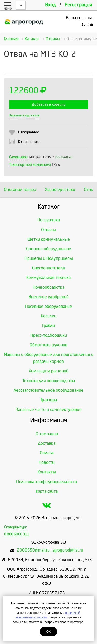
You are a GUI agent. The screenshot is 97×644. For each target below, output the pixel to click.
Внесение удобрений (49, 297)
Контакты (47, 472)
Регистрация (78, 5)
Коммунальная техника (48, 277)
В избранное (29, 132)
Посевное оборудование (48, 306)
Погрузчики (49, 220)
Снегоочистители (49, 268)
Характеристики (60, 189)
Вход (50, 5)
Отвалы (48, 230)
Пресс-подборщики (49, 335)
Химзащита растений (48, 371)
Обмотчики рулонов (48, 345)
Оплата (47, 453)
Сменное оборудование (49, 249)
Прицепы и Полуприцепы (49, 258)
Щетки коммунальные (49, 239)
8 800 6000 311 (17, 534)
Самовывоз (18, 157)
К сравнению (29, 142)
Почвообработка (48, 287)
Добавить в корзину (49, 104)
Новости (47, 462)
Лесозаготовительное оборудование (48, 390)
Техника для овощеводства (49, 381)
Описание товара (20, 189)
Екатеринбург (15, 527)
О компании (47, 434)
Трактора (48, 400)
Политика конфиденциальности (47, 482)
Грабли (48, 325)
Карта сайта (47, 491)
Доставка (47, 443)
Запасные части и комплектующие (49, 409)
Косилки (49, 316)
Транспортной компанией (30, 165)
